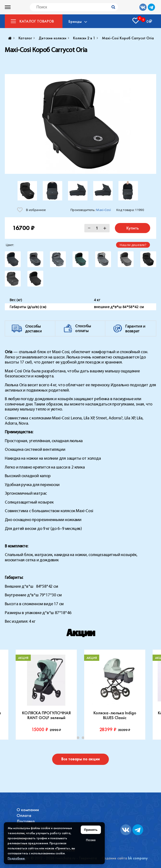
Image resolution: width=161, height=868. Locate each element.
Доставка (26, 821)
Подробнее (16, 858)
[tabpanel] (46, 695)
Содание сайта (114, 858)
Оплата (24, 815)
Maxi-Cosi (103, 210)
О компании (28, 810)
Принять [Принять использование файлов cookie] (91, 830)
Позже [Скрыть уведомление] (91, 840)
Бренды (75, 21)
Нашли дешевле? (133, 245)
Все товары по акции (80, 759)
